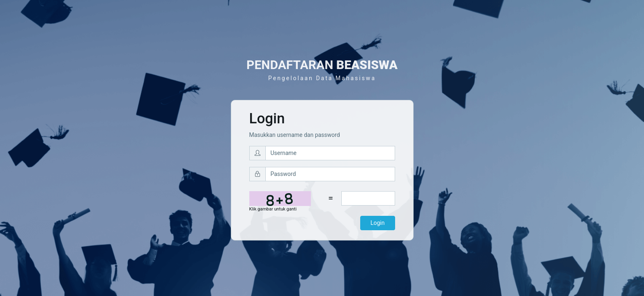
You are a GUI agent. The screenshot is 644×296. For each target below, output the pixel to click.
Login (378, 223)
